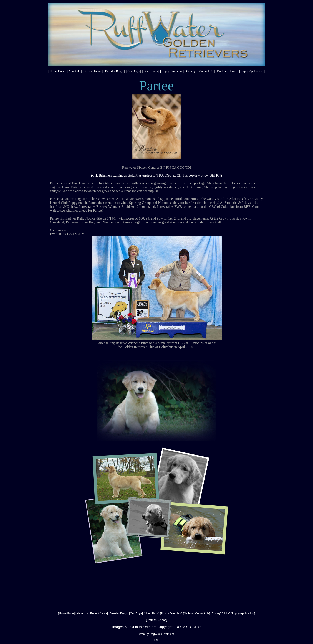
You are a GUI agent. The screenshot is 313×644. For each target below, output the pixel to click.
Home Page (57, 71)
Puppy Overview (172, 71)
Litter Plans (151, 71)
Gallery (191, 71)
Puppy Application (252, 71)
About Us (74, 71)
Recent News (93, 71)
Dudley (221, 71)
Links (233, 71)
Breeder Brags (114, 71)
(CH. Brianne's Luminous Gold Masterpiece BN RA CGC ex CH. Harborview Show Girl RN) (156, 175)
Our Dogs (133, 71)
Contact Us (206, 71)
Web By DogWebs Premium (156, 634)
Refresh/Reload (156, 620)
